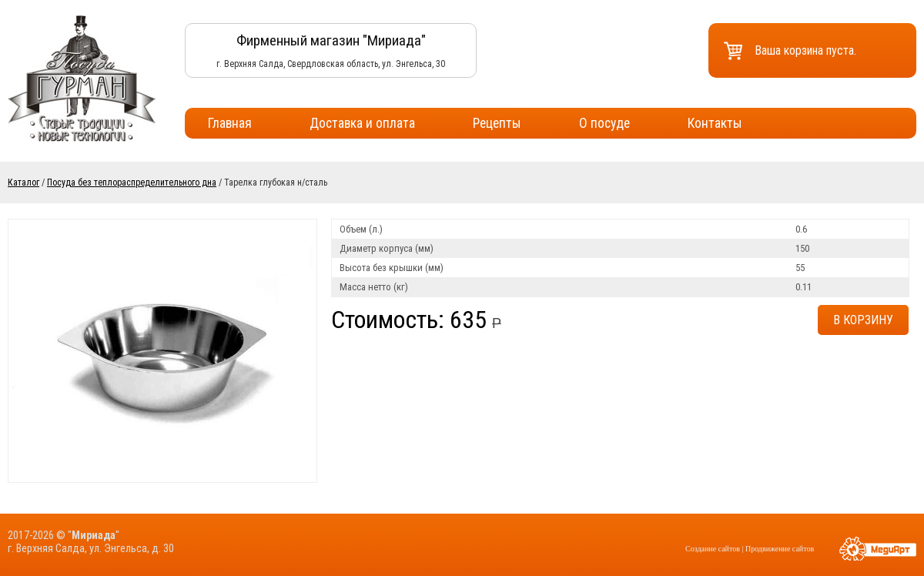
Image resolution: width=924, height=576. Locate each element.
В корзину (863, 320)
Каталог (23, 183)
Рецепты (497, 123)
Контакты (715, 123)
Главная (230, 123)
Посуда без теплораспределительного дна (132, 183)
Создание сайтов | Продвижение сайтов (750, 549)
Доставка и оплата (362, 123)
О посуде (604, 123)
